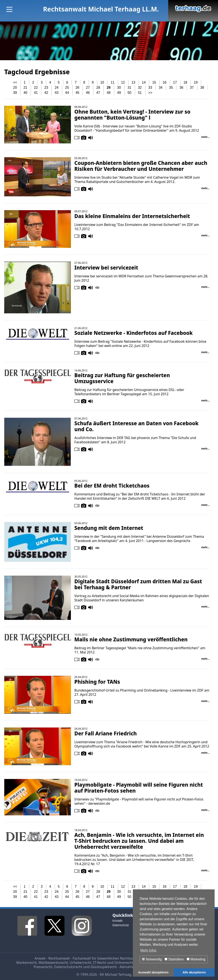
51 (140, 93)
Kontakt (117, 921)
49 (119, 93)
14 (144, 82)
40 (25, 93)
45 (77, 93)
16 (165, 82)
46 (88, 93)
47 (98, 93)
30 (119, 88)
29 (109, 88)
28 (98, 88)
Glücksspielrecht (104, 967)
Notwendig (152, 959)
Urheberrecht (81, 963)
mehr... (205, 137)
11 (113, 82)
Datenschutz (121, 925)
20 (15, 88)
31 (129, 88)
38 (202, 88)
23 (46, 88)
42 (46, 93)
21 (25, 88)
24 (57, 88)
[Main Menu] (9, 9)
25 (67, 88)
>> (150, 93)
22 (36, 88)
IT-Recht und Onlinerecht (113, 963)
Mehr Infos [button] (148, 950)
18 (185, 82)
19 (196, 82)
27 (88, 88)
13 (133, 82)
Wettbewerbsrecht (53, 963)
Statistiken (174, 959)
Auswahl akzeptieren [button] (153, 972)
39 (15, 93)
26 (77, 88)
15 (154, 82)
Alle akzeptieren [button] (194, 972)
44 (67, 93)
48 (109, 93)
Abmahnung (129, 967)
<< (15, 82)
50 (129, 93)
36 (181, 88)
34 (161, 88)
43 (57, 93)
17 (175, 82)
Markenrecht (26, 963)
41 (36, 93)
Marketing (196, 959)
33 (150, 88)
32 (140, 88)
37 (192, 88)
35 (171, 88)
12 (123, 82)
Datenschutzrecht (68, 967)
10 (102, 82)
